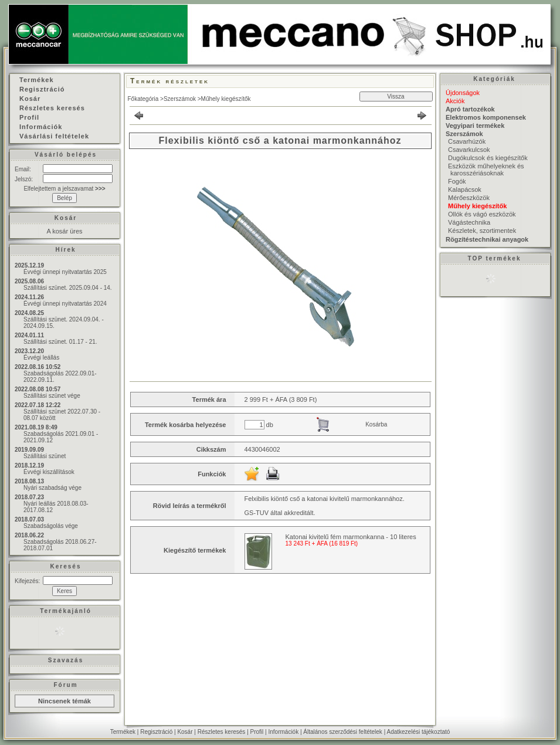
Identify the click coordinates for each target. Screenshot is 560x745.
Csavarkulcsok (469, 150)
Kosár (185, 732)
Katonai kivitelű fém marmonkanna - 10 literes (351, 537)
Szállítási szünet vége (52, 396)
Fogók (457, 181)
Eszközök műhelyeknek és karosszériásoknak (486, 170)
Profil (257, 732)
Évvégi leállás (41, 358)
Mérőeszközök (469, 198)
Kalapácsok (465, 189)
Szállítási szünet (45, 456)
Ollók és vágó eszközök (482, 214)
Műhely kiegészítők (226, 99)
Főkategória (143, 99)
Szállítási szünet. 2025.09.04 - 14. (68, 288)
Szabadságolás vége (51, 526)
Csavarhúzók (467, 141)
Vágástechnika (469, 222)
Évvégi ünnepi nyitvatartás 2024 (65, 304)
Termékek (123, 732)
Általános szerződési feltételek (343, 732)
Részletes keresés (222, 732)
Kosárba (376, 424)
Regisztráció (156, 732)
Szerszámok (180, 99)
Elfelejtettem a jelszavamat (64, 189)
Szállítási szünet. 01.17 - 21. (60, 342)
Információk (283, 732)
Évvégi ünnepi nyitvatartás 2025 (65, 272)
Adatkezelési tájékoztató (418, 732)
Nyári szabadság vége (52, 488)
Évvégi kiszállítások (49, 472)
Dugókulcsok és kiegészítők (488, 158)
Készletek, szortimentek (482, 231)
